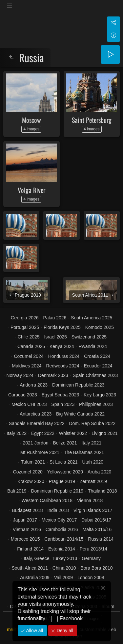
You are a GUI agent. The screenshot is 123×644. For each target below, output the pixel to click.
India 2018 (58, 510)
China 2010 (64, 568)
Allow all (34, 631)
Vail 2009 (63, 577)
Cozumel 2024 (29, 356)
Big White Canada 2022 (80, 414)
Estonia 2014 (62, 549)
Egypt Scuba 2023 (60, 395)
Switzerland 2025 (89, 337)
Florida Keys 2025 (62, 327)
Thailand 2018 (102, 491)
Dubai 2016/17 (96, 520)
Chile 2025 (29, 337)
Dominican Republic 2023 (78, 385)
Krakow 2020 (31, 481)
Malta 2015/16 (97, 529)
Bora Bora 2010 (96, 568)
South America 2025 (92, 318)
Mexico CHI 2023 (29, 404)
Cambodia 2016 (62, 529)
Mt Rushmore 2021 (40, 452)
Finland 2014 (30, 549)
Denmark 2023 (53, 375)
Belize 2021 (65, 443)
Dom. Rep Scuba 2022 (92, 423)
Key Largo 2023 (100, 395)
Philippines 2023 (96, 404)
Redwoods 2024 (62, 366)
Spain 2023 (63, 404)
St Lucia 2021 (64, 462)
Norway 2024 (20, 375)
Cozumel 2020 (28, 472)
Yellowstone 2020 (65, 472)
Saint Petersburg (92, 120)
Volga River (31, 190)
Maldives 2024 (27, 366)
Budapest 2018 (27, 510)
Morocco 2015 (25, 539)
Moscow (31, 120)
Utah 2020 (93, 462)
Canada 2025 (31, 346)
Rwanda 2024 (93, 346)
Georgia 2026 (25, 318)
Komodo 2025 (100, 327)
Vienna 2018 (90, 500)
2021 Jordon (36, 443)
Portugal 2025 (25, 327)
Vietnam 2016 (27, 529)
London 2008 (91, 577)
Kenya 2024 (62, 346)
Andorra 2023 (34, 385)
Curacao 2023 (23, 395)
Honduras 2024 (64, 356)
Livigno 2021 (104, 433)
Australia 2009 (35, 577)
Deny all (64, 631)
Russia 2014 (101, 539)
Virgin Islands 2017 (93, 510)
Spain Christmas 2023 (95, 375)
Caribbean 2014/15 (64, 539)
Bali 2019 (17, 491)
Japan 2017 (25, 520)
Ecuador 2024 (98, 366)
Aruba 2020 (99, 472)
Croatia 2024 (97, 356)
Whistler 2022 (73, 433)
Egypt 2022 (43, 433)
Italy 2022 (17, 433)
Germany (91, 558)
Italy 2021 (91, 443)
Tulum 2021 (33, 462)
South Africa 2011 (30, 568)
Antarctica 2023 (36, 414)
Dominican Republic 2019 (57, 491)
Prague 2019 (62, 481)
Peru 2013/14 (93, 549)
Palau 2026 (55, 318)
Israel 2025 (56, 337)
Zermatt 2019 (93, 481)
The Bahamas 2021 (84, 452)
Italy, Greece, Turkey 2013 (50, 558)
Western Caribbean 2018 (47, 500)
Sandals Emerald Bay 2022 (37, 423)
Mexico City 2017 (59, 520)
